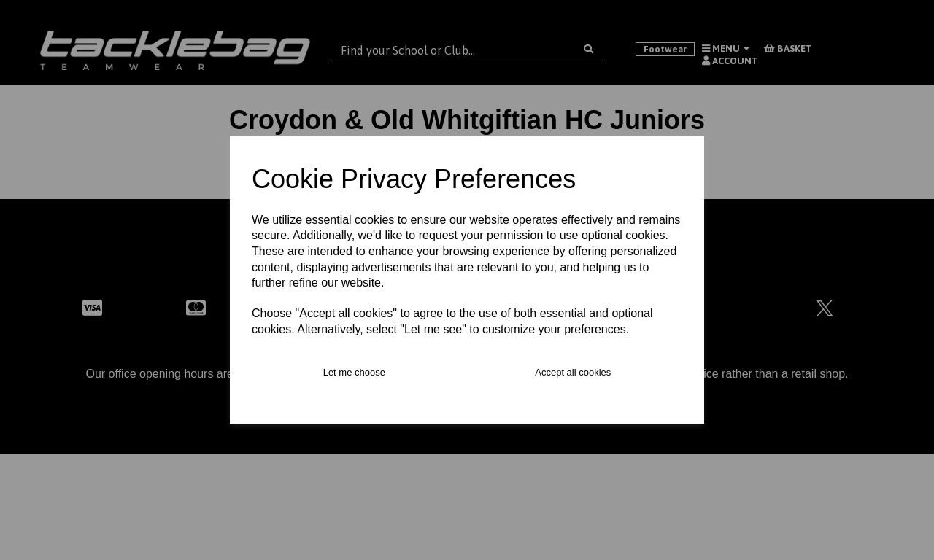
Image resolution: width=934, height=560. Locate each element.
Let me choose (354, 372)
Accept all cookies (573, 372)
